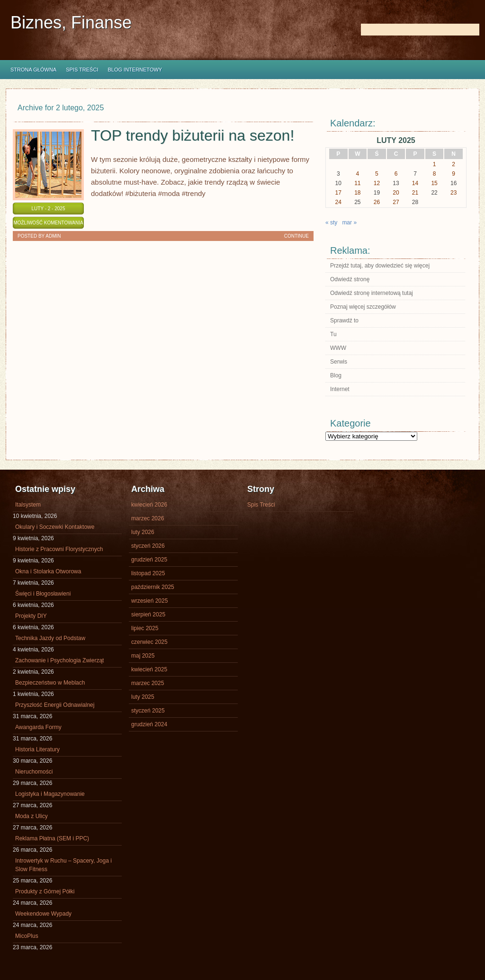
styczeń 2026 (148, 546)
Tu (333, 334)
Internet (340, 389)
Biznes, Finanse (71, 22)
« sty (331, 223)
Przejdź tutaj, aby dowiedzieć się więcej (380, 266)
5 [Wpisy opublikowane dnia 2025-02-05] (377, 174)
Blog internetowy (135, 70)
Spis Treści (82, 70)
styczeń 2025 (148, 711)
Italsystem (28, 505)
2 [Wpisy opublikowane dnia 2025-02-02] (454, 164)
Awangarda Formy (38, 727)
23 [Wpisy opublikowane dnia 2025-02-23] (454, 193)
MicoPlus (27, 936)
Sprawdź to (344, 321)
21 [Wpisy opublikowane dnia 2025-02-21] (415, 193)
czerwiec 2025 (149, 642)
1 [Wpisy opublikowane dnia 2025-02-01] (435, 164)
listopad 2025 (148, 573)
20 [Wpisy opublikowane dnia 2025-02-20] (396, 193)
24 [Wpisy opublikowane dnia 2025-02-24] (338, 202)
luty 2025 (143, 697)
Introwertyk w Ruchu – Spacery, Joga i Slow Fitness (63, 865)
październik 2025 (153, 587)
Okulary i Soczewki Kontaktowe (55, 527)
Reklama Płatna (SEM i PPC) (52, 838)
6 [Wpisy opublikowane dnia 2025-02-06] (396, 174)
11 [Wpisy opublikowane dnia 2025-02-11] (357, 183)
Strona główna (33, 70)
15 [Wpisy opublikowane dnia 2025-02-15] (434, 183)
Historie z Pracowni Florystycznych (59, 549)
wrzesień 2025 (149, 601)
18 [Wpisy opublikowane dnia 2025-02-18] (357, 193)
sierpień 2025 (148, 615)
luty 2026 (143, 532)
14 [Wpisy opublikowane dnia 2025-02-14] (415, 183)
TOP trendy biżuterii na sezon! (193, 135)
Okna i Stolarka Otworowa (48, 571)
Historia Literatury (37, 749)
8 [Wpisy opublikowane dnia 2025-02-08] (435, 174)
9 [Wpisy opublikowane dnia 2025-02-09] (454, 174)
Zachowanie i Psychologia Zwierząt (59, 660)
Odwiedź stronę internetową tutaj (372, 293)
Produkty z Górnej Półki (45, 891)
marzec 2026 (148, 518)
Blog (336, 375)
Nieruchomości (34, 772)
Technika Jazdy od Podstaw (50, 638)
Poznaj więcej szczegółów (363, 307)
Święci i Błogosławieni (43, 594)
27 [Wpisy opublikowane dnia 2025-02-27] (396, 202)
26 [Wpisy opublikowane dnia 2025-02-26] (377, 202)
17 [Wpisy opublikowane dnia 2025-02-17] (338, 193)
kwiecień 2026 (149, 505)
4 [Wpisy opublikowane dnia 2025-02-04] (358, 174)
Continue (296, 236)
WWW (338, 348)
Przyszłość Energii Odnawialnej (55, 705)
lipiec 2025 (145, 628)
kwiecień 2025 (149, 669)
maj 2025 (143, 656)
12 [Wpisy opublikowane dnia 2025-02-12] (377, 183)
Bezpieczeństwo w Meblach (50, 683)
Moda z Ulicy (31, 816)
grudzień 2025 (149, 560)
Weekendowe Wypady (43, 914)
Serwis (339, 362)
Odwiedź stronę (350, 279)
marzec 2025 (148, 683)
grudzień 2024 (149, 724)
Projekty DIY (31, 616)
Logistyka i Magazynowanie (50, 794)
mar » (349, 223)
